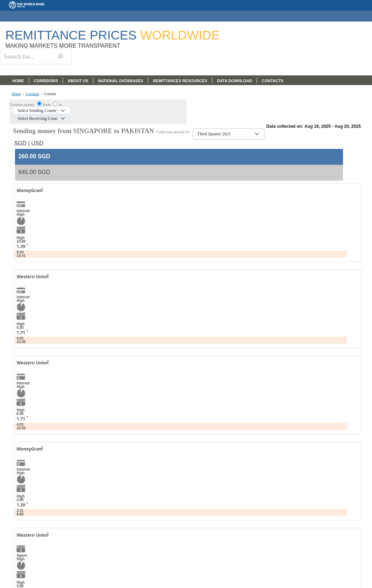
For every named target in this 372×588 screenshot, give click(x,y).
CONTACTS (272, 81)
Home (16, 94)
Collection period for (174, 132)
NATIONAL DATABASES (121, 81)
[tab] (179, 157)
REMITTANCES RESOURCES (180, 81)
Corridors (32, 94)
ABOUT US (78, 81)
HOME (18, 81)
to (61, 104)
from (47, 104)
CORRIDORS (46, 81)
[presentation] (34, 157)
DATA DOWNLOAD (235, 81)
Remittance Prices (112, 35)
